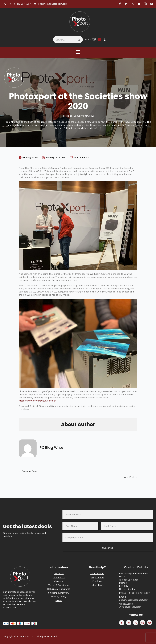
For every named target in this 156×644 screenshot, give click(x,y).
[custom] (139, 4)
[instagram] (145, 4)
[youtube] (152, 4)
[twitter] (133, 4)
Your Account (97, 574)
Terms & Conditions (59, 585)
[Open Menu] (78, 52)
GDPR (59, 601)
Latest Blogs (97, 585)
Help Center (97, 577)
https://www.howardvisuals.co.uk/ (37, 401)
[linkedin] (126, 4)
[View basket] (93, 40)
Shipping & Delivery (59, 593)
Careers (59, 581)
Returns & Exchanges (59, 589)
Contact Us (59, 577)
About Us (59, 574)
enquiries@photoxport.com (134, 600)
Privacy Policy (59, 597)
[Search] (79, 40)
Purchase (97, 581)
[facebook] (120, 4)
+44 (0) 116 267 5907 (138, 593)
